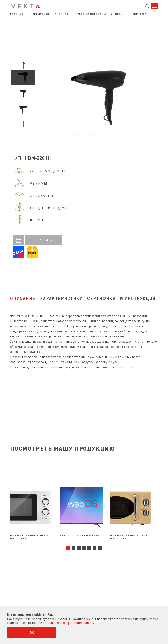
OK (32, 632)
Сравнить (33, 240)
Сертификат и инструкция (121, 298)
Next (23, 124)
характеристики (61, 298)
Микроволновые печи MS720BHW (29, 537)
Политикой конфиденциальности (70, 623)
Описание (23, 298)
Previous (23, 65)
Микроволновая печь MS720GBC (129, 537)
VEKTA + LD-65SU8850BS (80, 535)
